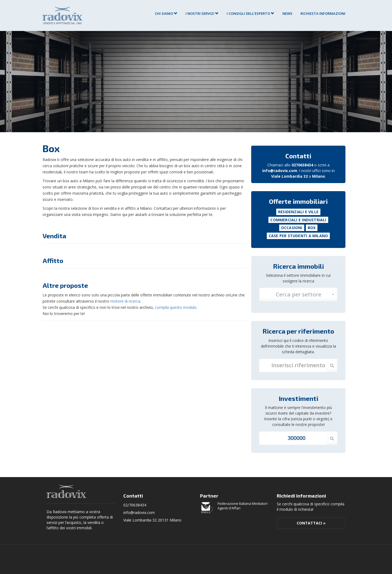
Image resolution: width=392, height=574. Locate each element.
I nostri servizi (202, 13)
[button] (298, 295)
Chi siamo (166, 13)
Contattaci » (311, 523)
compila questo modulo (176, 307)
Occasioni (292, 228)
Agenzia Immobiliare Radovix (62, 15)
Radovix (66, 491)
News (287, 13)
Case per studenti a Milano (298, 236)
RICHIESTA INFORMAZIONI (323, 13)
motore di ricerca (125, 301)
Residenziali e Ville (298, 212)
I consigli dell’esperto (251, 13)
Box (312, 228)
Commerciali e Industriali (298, 220)
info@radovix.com (280, 171)
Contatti (298, 156)
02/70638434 (135, 505)
